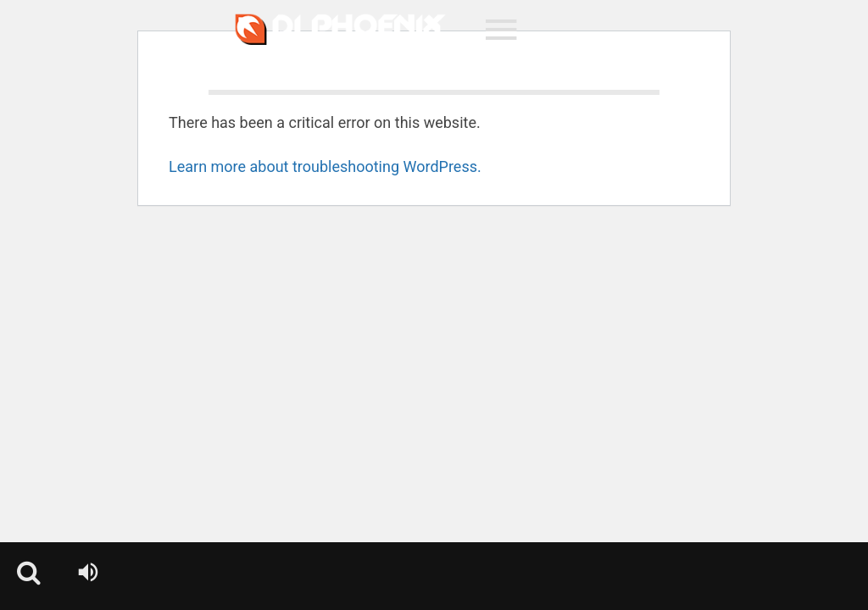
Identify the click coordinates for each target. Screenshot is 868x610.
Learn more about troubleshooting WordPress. (325, 166)
